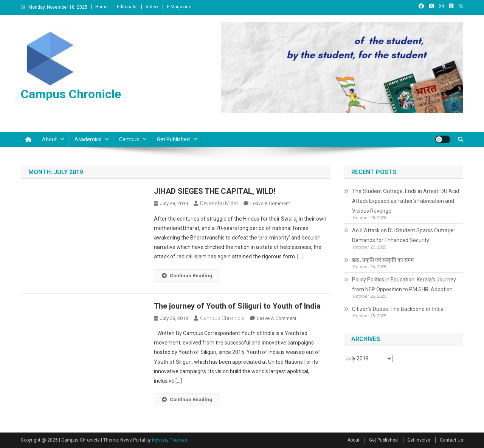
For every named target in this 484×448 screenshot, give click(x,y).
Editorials (127, 7)
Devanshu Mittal (219, 203)
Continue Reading (187, 276)
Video (152, 7)
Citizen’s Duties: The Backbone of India (398, 309)
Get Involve (419, 440)
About (49, 139)
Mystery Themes (170, 440)
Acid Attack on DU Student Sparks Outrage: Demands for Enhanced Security (403, 235)
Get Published (173, 139)
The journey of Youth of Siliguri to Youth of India (237, 306)
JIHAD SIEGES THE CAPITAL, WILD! (215, 191)
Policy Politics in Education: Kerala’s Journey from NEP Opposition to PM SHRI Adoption (404, 284)
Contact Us (451, 440)
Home (102, 7)
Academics (88, 139)
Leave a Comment (270, 203)
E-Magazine (179, 7)
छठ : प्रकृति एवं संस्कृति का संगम (383, 260)
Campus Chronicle (71, 94)
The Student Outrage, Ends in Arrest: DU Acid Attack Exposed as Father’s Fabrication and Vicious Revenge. (406, 201)
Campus (129, 139)
